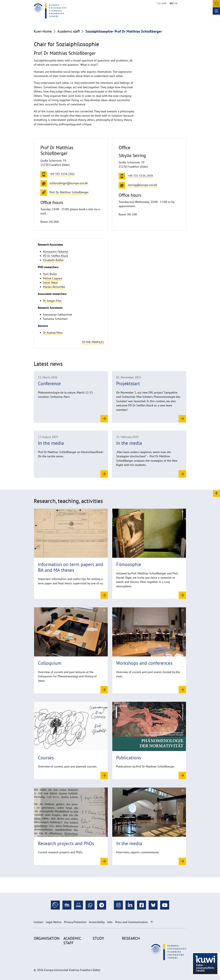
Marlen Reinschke (54, 287)
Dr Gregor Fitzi (52, 301)
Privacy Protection (75, 922)
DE (176, 3)
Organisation (47, 938)
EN (171, 3)
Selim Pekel (50, 283)
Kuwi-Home (43, 31)
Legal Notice (54, 922)
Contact (38, 922)
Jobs (110, 922)
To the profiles (93, 342)
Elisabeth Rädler (53, 260)
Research (131, 938)
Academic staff (69, 31)
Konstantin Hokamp (56, 252)
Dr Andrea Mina (53, 333)
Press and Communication (132, 922)
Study (98, 938)
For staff (162, 3)
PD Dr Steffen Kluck (56, 256)
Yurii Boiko (50, 274)
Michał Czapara (53, 278)
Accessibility (97, 922)
